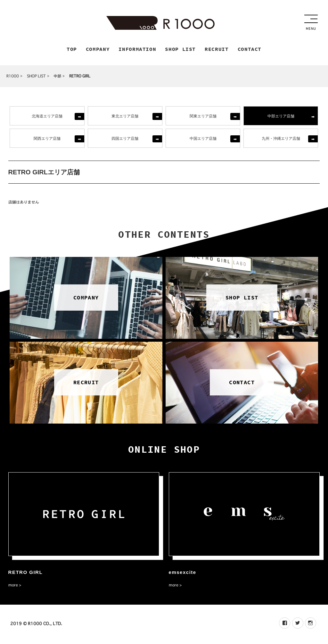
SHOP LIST (36, 77)
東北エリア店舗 (125, 117)
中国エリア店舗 (203, 139)
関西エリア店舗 (47, 139)
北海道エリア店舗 (47, 117)
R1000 (13, 77)
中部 (57, 77)
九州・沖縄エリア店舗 (281, 139)
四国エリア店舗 (125, 139)
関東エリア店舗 (203, 117)
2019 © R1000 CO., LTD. (36, 624)
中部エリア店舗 (281, 117)
